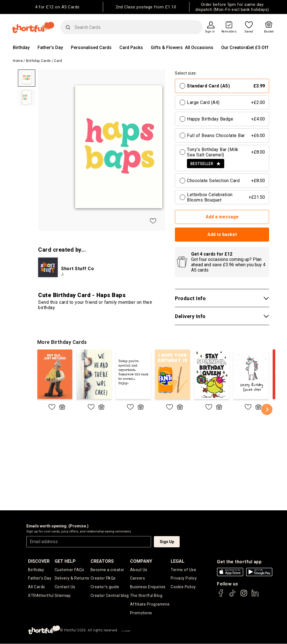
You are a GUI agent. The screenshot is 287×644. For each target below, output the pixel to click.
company (141, 561)
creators (102, 561)
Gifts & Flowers (167, 48)
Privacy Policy (184, 578)
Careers (138, 578)
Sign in (210, 32)
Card (58, 61)
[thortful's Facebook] (221, 596)
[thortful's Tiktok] (232, 596)
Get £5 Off (258, 48)
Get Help (65, 561)
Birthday (21, 48)
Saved (249, 32)
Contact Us (65, 587)
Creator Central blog (110, 596)
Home (18, 61)
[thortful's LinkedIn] (255, 596)
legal (178, 561)
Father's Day (50, 48)
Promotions (141, 613)
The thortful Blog (146, 596)
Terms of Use (183, 570)
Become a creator (107, 570)
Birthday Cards (39, 61)
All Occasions (199, 48)
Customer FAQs (70, 570)
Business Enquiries (148, 587)
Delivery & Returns (72, 578)
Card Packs (131, 48)
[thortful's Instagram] (244, 596)
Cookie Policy (183, 587)
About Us (139, 570)
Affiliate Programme (150, 604)
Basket (269, 32)
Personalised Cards (91, 48)
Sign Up (167, 542)
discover (39, 561)
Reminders (229, 32)
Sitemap (63, 596)
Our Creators (234, 48)
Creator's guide (105, 587)
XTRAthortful (41, 596)
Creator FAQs (103, 578)
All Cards (37, 587)
